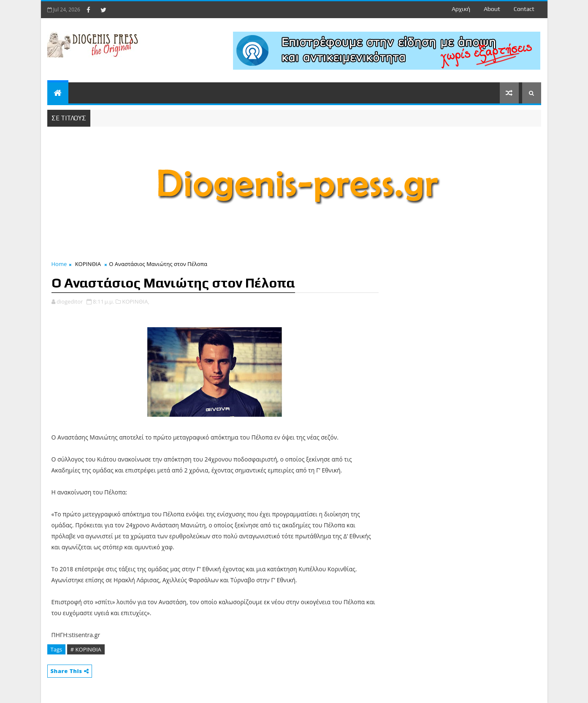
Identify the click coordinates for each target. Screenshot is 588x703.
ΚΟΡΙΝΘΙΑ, (136, 301)
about (492, 9)
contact (524, 9)
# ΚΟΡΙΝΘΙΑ (86, 649)
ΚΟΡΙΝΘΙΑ (88, 264)
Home (59, 264)
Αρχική (461, 9)
